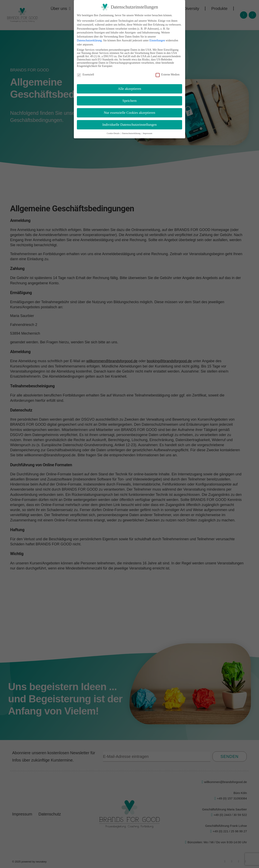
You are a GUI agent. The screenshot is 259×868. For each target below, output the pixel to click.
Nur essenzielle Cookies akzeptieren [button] (129, 113)
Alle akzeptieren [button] (129, 89)
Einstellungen (157, 40)
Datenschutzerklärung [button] (131, 133)
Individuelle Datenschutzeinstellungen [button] (130, 125)
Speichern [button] (129, 101)
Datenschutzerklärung (89, 40)
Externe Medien (168, 75)
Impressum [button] (148, 133)
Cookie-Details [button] (113, 133)
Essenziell (85, 75)
